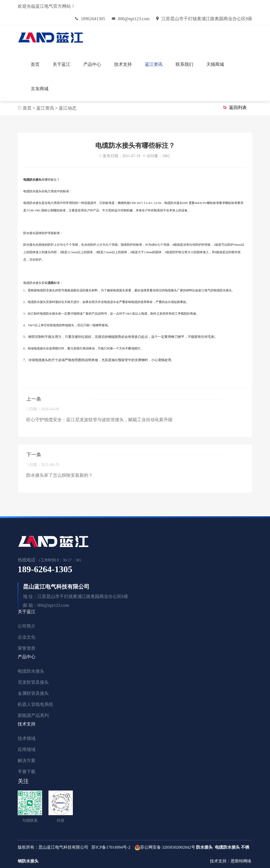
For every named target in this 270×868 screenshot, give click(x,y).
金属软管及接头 (33, 693)
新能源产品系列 (33, 715)
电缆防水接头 (31, 671)
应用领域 (27, 749)
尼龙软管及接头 (33, 682)
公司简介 (27, 626)
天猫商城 (215, 64)
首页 (35, 64)
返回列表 (235, 107)
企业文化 (27, 637)
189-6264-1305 (45, 569)
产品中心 (92, 64)
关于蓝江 (61, 64)
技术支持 (123, 64)
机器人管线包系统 (35, 704)
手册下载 (27, 772)
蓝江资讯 (154, 64)
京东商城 (40, 89)
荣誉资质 (27, 648)
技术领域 (27, 738)
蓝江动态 (68, 108)
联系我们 (184, 64)
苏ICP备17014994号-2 (111, 847)
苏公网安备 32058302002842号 (168, 847)
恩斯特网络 (242, 861)
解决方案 (27, 761)
